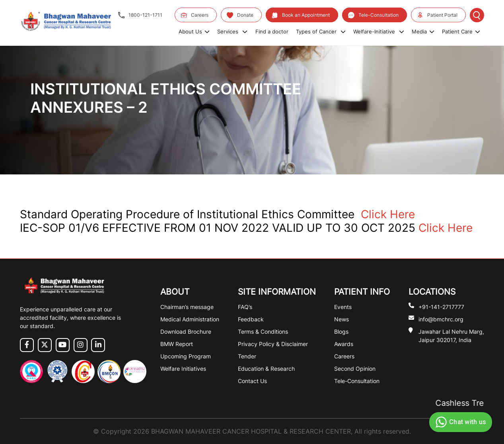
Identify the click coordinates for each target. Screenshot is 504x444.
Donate (240, 15)
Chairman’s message (187, 307)
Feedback (251, 319)
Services (232, 31)
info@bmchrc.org (441, 319)
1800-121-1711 (140, 15)
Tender (247, 356)
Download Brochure (186, 332)
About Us (194, 31)
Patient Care (461, 31)
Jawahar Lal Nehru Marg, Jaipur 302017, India (451, 335)
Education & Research (266, 369)
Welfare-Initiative (379, 31)
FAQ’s (245, 307)
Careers (195, 15)
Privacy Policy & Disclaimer (273, 344)
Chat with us (460, 422)
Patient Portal (437, 15)
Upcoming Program (186, 356)
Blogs (341, 332)
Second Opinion (355, 369)
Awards (344, 344)
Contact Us (252, 381)
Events (343, 307)
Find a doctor (272, 31)
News (342, 319)
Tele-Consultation (373, 15)
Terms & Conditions (263, 332)
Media (423, 31)
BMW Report (177, 344)
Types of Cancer (321, 31)
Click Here (388, 214)
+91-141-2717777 (441, 306)
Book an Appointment (301, 15)
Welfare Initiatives (183, 369)
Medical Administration (190, 319)
